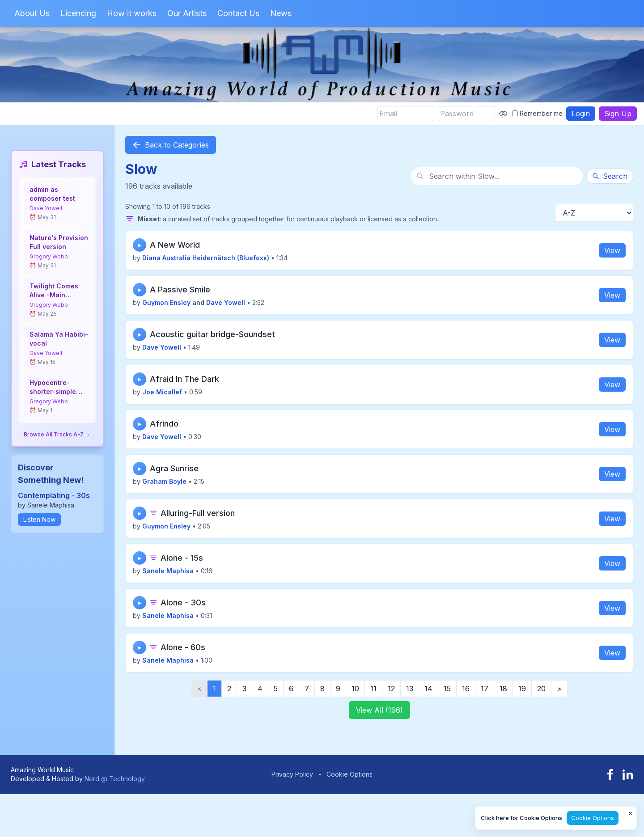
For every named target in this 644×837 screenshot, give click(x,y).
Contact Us (238, 13)
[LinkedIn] (628, 774)
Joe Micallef (162, 392)
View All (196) (379, 710)
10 (355, 689)
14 (428, 689)
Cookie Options (350, 774)
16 (466, 689)
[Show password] (503, 114)
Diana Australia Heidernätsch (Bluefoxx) (206, 258)
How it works (132, 13)
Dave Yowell (46, 208)
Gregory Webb (49, 256)
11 (373, 689)
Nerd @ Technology (115, 779)
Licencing (78, 13)
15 (447, 689)
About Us (32, 13)
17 (485, 689)
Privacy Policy (292, 774)
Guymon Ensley (166, 302)
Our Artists (187, 13)
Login (581, 114)
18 (503, 689)
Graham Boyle (164, 481)
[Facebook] (610, 774)
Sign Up (618, 114)
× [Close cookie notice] (630, 813)
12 (391, 689)
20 (541, 689)
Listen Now (39, 519)
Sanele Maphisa (168, 571)
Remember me (537, 113)
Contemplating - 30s (54, 495)
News (281, 13)
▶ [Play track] (140, 245)
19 (522, 689)
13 (410, 689)
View (612, 250)
